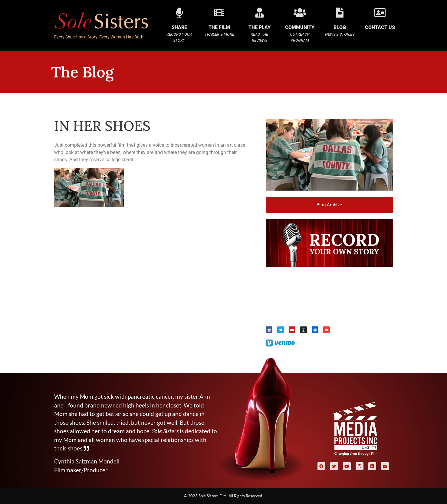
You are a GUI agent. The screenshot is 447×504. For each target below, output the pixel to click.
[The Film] (219, 13)
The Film (219, 27)
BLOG (340, 27)
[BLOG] (340, 13)
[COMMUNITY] (300, 13)
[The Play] (260, 13)
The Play (260, 27)
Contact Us (380, 27)
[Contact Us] (380, 13)
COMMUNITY (300, 27)
